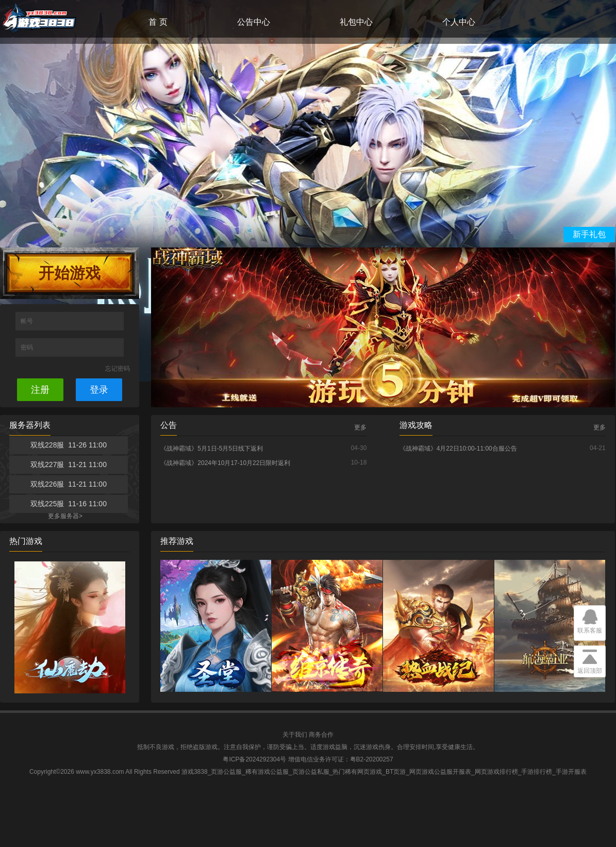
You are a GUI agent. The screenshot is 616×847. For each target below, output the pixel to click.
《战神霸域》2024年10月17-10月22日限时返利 (225, 463)
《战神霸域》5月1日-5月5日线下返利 (212, 449)
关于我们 (295, 735)
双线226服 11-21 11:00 (69, 484)
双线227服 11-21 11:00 (69, 464)
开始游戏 (70, 273)
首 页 (158, 22)
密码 (28, 347)
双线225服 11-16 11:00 (69, 504)
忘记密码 (118, 369)
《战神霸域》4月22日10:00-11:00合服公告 (458, 449)
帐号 (28, 321)
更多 (360, 427)
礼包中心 (356, 22)
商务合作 (321, 735)
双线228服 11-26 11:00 (69, 445)
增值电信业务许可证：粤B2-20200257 (341, 759)
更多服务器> (65, 516)
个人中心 (459, 22)
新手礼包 (589, 234)
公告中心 (254, 22)
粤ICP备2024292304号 (254, 759)
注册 (40, 390)
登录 (99, 390)
